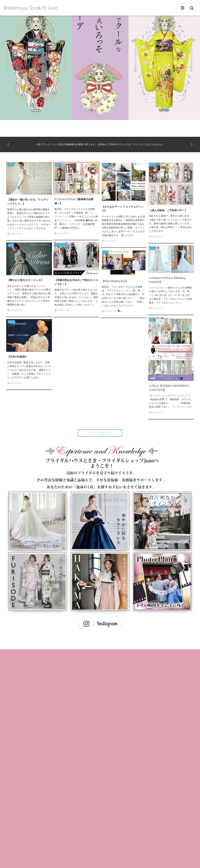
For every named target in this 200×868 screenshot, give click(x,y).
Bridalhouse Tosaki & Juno (31, 8)
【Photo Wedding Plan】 (115, 281)
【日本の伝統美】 (17, 357)
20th (58, 165)
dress (11, 165)
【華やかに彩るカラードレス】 (25, 280)
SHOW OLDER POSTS (100, 433)
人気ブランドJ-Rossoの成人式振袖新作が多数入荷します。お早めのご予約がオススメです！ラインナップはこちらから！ (100, 144)
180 (122, 311)
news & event (61, 245)
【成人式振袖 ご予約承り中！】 (168, 210)
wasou (11, 322)
